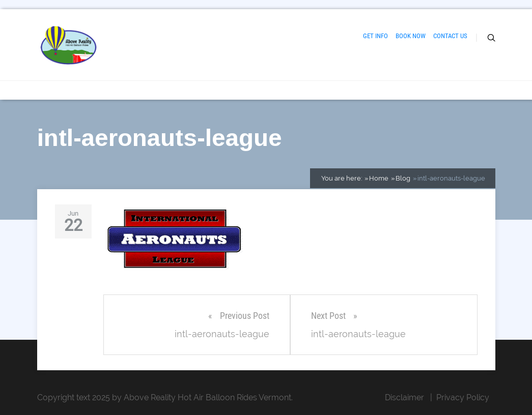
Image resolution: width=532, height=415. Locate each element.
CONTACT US (450, 36)
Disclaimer (404, 397)
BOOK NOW (411, 36)
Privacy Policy (463, 397)
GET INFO (375, 36)
